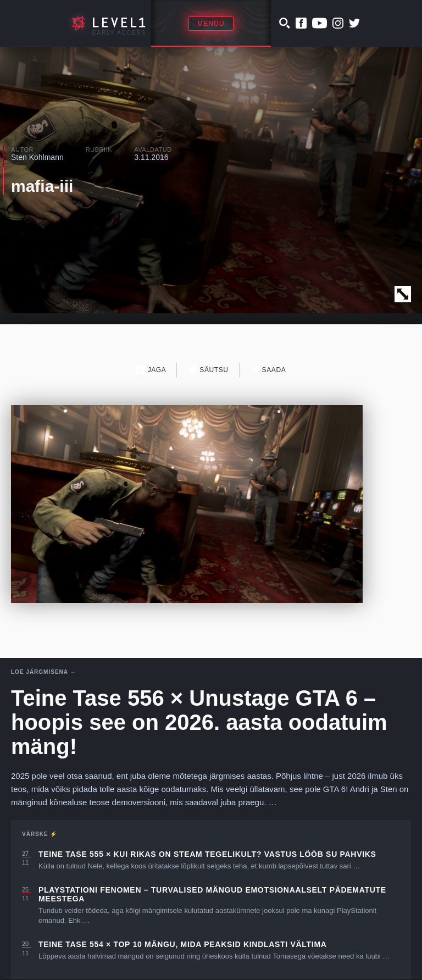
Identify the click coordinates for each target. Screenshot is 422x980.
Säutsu (208, 370)
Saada (268, 370)
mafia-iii (42, 186)
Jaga (151, 370)
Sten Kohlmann (37, 157)
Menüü (211, 24)
